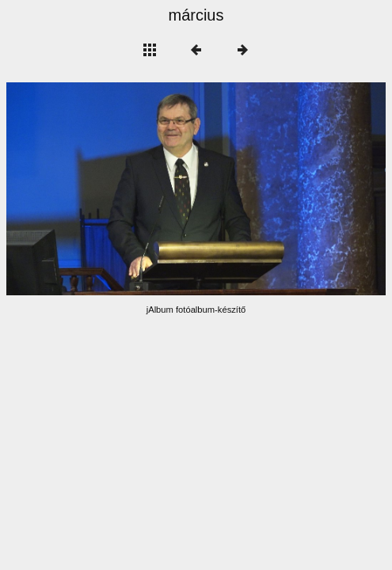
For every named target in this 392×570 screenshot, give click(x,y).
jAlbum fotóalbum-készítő (196, 310)
